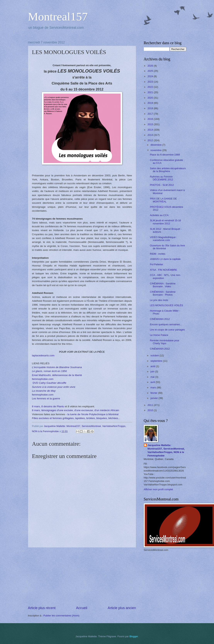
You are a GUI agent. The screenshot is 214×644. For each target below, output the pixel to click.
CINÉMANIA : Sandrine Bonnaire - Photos (163, 293)
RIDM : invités (158, 254)
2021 (151, 92)
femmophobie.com (43, 379)
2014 (151, 130)
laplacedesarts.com (43, 355)
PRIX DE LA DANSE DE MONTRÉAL (163, 200)
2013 (151, 135)
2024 (151, 76)
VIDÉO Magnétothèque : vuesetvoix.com (163, 239)
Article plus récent (42, 608)
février (154, 393)
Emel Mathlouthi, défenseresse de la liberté (57, 375)
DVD (49, 383)
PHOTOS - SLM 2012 (162, 185)
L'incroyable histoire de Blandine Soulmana (57, 367)
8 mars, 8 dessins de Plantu (48, 406)
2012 (151, 140)
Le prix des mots (159, 300)
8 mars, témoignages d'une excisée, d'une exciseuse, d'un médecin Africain (76, 410)
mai (153, 377)
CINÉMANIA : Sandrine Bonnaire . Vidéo (163, 285)
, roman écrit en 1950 (49, 371)
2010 (151, 410)
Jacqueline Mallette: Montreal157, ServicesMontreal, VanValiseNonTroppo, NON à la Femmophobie (166, 450)
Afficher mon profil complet (158, 489)
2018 (151, 108)
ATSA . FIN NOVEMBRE (164, 270)
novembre (156, 150)
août (153, 366)
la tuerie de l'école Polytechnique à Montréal (93, 414)
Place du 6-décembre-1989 (165, 155)
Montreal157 (58, 17)
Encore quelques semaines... (166, 324)
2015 (151, 124)
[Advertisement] (82, 576)
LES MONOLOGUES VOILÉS (167, 305)
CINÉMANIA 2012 (160, 319)
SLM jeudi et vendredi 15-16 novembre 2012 (165, 222)
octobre (155, 355)
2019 (151, 103)
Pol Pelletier (157, 264)
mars (154, 387)
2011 (151, 405)
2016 (151, 119)
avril (153, 382)
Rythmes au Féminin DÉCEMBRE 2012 (162, 178)
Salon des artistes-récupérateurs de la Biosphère (168, 170)
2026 (151, 66)
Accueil (82, 608)
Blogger (134, 636)
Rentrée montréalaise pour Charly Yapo (165, 342)
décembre (156, 145)
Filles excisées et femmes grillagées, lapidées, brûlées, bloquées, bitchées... (76, 418)
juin (153, 371)
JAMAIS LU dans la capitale (165, 259)
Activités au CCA (159, 215)
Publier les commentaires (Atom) (61, 616)
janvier (155, 398)
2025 (151, 71)
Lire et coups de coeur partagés (167, 330)
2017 (151, 114)
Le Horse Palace (159, 335)
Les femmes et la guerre (46, 398)
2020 (151, 98)
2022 (151, 87)
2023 (151, 82)
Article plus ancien (122, 608)
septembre (157, 361)
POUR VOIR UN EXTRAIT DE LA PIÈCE (82, 352)
